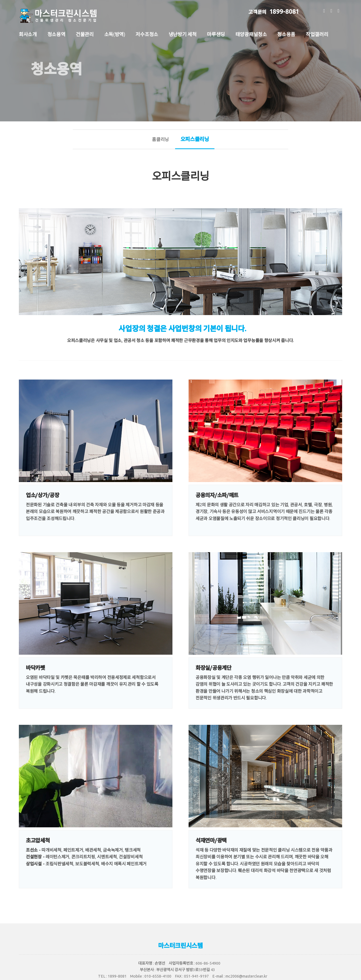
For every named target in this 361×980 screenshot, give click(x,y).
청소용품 (286, 34)
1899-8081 (274, 11)
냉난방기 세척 (183, 34)
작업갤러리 (317, 34)
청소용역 (56, 34)
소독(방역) (115, 34)
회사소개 (28, 34)
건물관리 (85, 34)
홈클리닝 (160, 139)
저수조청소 (147, 34)
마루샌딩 (216, 34)
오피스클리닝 (195, 142)
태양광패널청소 (251, 34)
